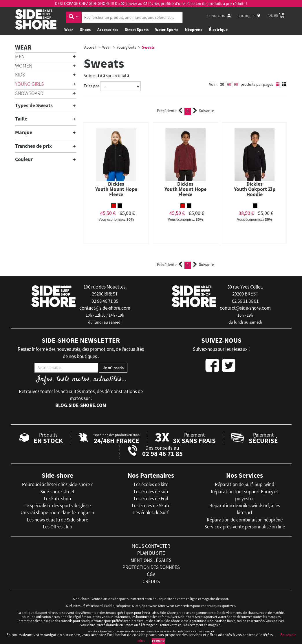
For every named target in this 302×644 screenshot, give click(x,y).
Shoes (85, 30)
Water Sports (167, 30)
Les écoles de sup (151, 492)
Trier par (91, 86)
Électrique (218, 30)
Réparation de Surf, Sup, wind (245, 484)
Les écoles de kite (151, 484)
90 (236, 84)
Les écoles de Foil (151, 499)
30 (222, 84)
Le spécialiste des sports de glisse (57, 506)
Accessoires (108, 30)
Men (20, 56)
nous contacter (151, 546)
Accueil (90, 47)
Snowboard (29, 93)
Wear (69, 30)
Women (24, 66)
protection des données (151, 567)
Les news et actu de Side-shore (57, 520)
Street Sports (137, 30)
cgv (151, 574)
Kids (20, 75)
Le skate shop (57, 499)
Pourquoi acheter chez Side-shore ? (57, 484)
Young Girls (29, 84)
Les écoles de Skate (151, 506)
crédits (151, 581)
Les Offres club (57, 527)
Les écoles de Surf (151, 512)
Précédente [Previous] (170, 111)
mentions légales (151, 560)
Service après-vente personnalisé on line (245, 527)
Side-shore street (57, 492)
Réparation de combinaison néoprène (245, 520)
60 (229, 84)
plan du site (151, 553)
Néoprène (194, 30)
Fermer (158, 641)
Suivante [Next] (204, 111)
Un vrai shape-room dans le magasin (57, 512)
